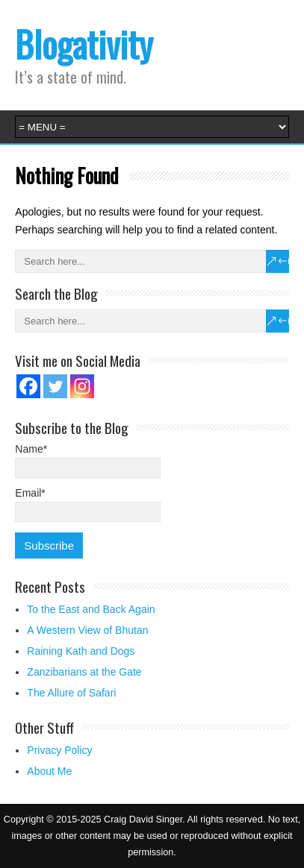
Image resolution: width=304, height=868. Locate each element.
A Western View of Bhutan (87, 630)
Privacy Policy (59, 750)
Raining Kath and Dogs (81, 651)
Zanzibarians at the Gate (84, 672)
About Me (49, 771)
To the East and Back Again (91, 609)
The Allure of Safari (71, 693)
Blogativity (84, 44)
